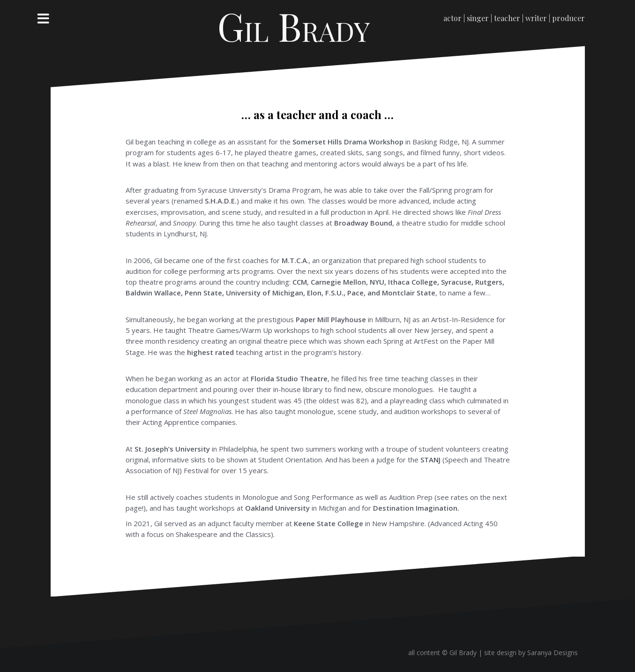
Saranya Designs (553, 653)
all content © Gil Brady (443, 653)
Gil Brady (294, 26)
